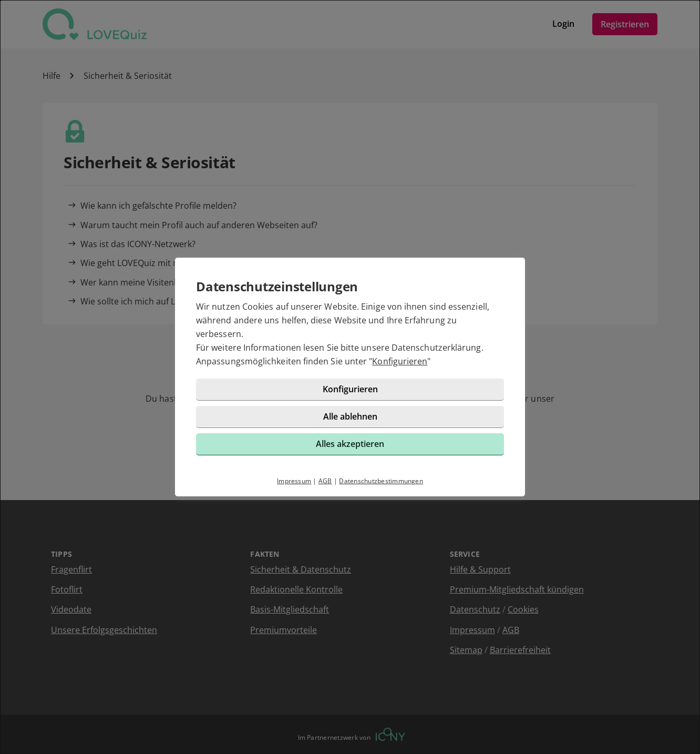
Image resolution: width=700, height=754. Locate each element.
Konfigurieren (400, 361)
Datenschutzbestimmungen (381, 481)
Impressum (294, 481)
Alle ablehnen (350, 416)
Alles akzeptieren (350, 444)
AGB (325, 481)
